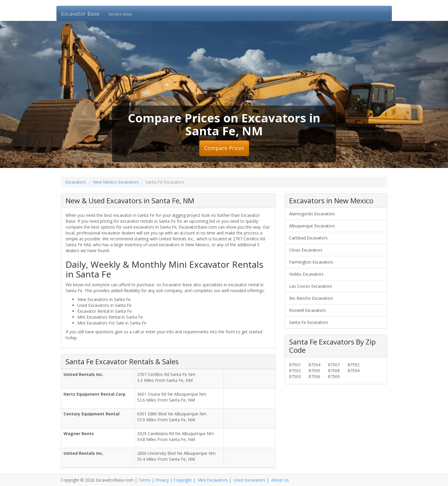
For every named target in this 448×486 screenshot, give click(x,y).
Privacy (162, 480)
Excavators (76, 182)
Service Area (120, 14)
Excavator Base (80, 14)
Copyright (183, 480)
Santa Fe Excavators (309, 322)
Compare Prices (224, 148)
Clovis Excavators (306, 250)
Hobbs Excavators (306, 274)
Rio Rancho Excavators (311, 298)
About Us (280, 480)
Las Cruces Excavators (311, 286)
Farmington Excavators (311, 262)
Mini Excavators (213, 480)
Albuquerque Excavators (312, 226)
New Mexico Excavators (116, 182)
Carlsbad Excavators (308, 238)
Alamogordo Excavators (312, 214)
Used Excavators (249, 480)
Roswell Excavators (308, 310)
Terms (144, 480)
